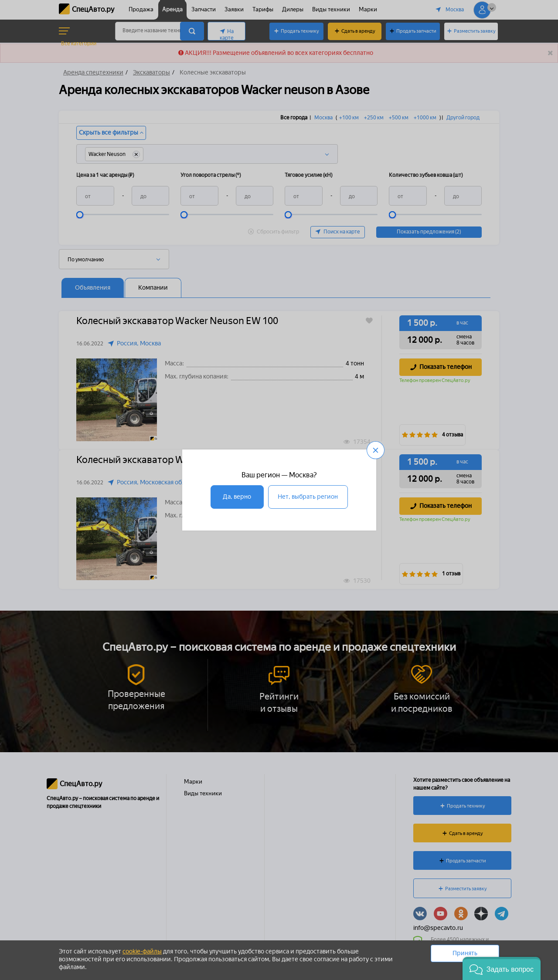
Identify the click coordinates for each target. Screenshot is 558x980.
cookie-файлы (142, 951)
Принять (465, 953)
